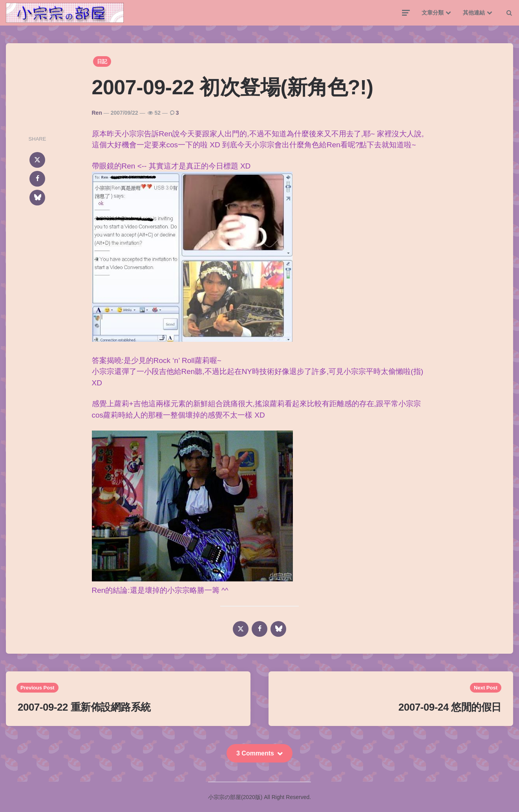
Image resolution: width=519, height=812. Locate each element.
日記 (102, 61)
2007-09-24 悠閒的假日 (450, 707)
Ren (97, 113)
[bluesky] (37, 198)
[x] (37, 160)
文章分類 (433, 13)
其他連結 (474, 13)
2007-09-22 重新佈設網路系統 (84, 707)
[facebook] (37, 179)
